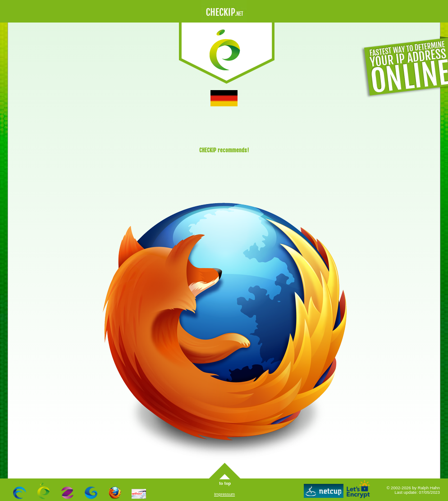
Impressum (224, 494)
